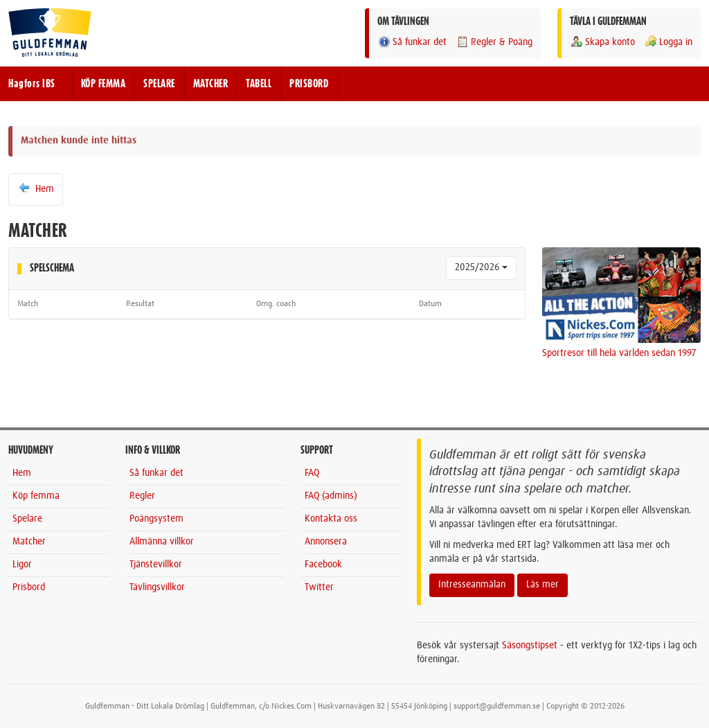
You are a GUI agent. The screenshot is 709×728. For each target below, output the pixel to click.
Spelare (27, 519)
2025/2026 (481, 267)
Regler (142, 496)
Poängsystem (156, 519)
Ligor (22, 565)
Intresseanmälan (472, 585)
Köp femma (36, 496)
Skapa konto (602, 42)
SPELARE (159, 84)
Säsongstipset (530, 646)
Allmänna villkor (162, 542)
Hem (36, 188)
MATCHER (211, 84)
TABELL (259, 84)
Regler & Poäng (494, 42)
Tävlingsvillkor (157, 587)
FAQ (312, 473)
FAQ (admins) (331, 496)
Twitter (319, 587)
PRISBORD (309, 84)
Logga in (668, 42)
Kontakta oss (331, 519)
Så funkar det (412, 42)
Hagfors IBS (32, 84)
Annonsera (326, 542)
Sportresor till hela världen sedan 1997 (619, 353)
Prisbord (29, 587)
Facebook (323, 565)
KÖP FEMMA (104, 84)
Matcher (29, 542)
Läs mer (542, 585)
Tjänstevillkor (156, 565)
